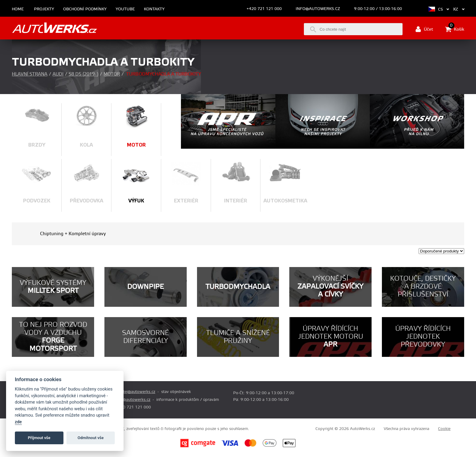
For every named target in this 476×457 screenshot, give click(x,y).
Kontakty (154, 9)
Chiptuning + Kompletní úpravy (73, 234)
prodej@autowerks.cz (135, 392)
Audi (58, 74)
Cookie (444, 429)
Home (18, 9)
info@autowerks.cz (318, 9)
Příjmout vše (39, 438)
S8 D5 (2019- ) (83, 74)
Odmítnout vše (91, 438)
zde (18, 422)
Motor (112, 74)
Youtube (125, 9)
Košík (455, 29)
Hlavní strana (30, 74)
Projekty (44, 9)
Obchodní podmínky (85, 9)
